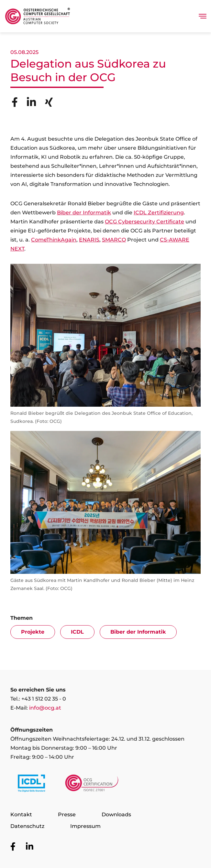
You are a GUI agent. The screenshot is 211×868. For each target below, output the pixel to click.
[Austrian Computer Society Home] (38, 16)
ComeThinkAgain (54, 240)
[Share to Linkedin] (31, 102)
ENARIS (89, 240)
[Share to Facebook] (15, 102)
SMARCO (114, 240)
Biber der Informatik (84, 213)
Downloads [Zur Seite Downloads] (116, 814)
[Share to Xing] (49, 102)
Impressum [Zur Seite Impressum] (85, 826)
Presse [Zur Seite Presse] (67, 814)
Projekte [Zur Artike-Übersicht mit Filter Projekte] (33, 632)
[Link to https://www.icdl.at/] (31, 785)
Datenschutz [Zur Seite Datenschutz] (27, 826)
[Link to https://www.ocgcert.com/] (92, 785)
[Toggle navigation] (203, 16)
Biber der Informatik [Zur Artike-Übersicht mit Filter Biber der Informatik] (138, 632)
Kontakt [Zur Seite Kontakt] (21, 814)
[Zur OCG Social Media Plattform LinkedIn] (29, 847)
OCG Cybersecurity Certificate (144, 222)
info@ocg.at (45, 708)
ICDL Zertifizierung (159, 213)
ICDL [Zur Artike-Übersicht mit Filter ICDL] (77, 632)
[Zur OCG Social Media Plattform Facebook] (13, 847)
